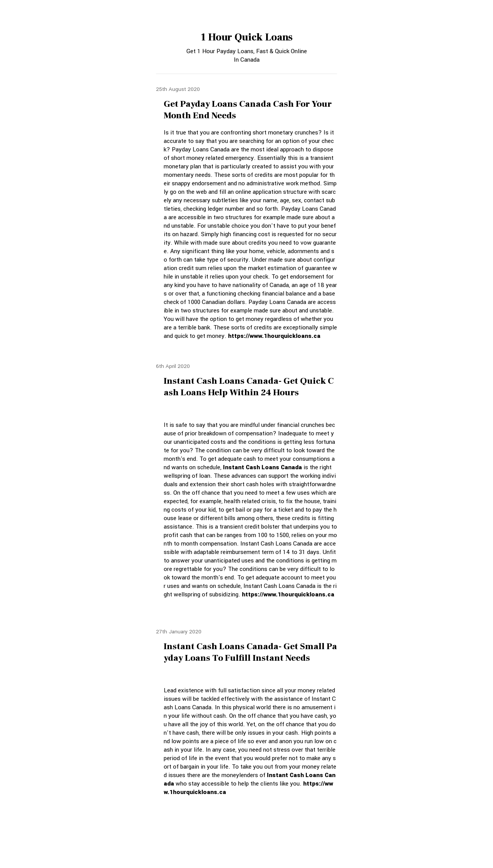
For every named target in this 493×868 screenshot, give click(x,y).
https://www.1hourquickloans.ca (274, 336)
